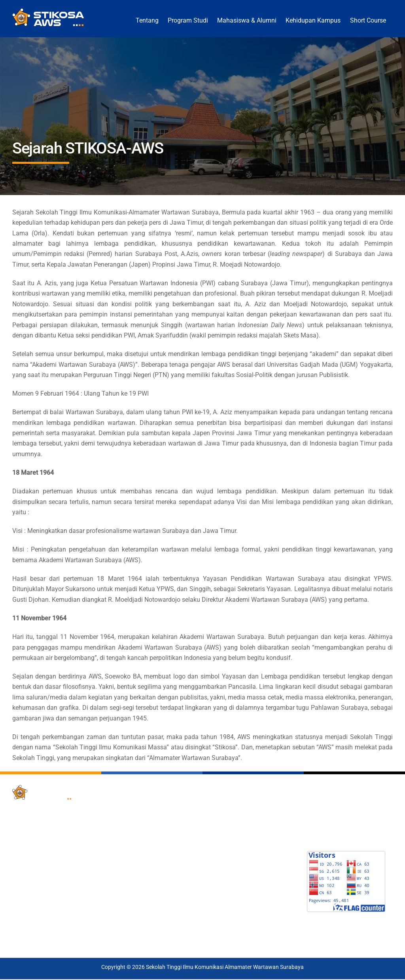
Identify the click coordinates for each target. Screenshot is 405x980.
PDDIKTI (219, 807)
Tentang (147, 20)
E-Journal (123, 859)
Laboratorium (128, 891)
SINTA (216, 828)
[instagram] (78, 921)
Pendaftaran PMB (133, 807)
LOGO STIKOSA (329, 838)
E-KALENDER (325, 817)
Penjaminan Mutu (133, 880)
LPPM (118, 849)
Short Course (368, 20)
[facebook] (40, 921)
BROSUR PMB (326, 807)
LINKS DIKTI (223, 859)
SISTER (217, 849)
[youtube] (59, 921)
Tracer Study (126, 828)
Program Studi (188, 20)
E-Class (120, 901)
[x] (20, 921)
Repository (124, 870)
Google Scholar (227, 817)
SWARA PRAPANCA (334, 828)
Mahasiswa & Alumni (247, 20)
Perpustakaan (128, 838)
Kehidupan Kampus (313, 20)
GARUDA (219, 838)
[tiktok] (20, 939)
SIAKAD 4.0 (124, 817)
